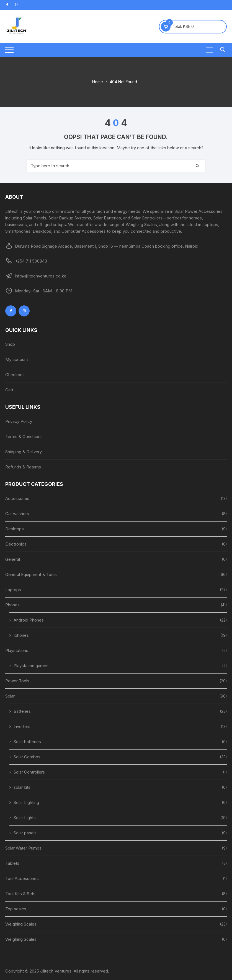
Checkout (15, 375)
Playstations (17, 650)
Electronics (16, 544)
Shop (10, 344)
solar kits (22, 787)
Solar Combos (27, 757)
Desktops (15, 529)
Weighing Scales (21, 924)
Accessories (17, 498)
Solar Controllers (29, 772)
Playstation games (31, 666)
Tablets (12, 863)
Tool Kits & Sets (20, 894)
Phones (12, 605)
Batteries (22, 711)
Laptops (13, 590)
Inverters (22, 726)
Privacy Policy (19, 421)
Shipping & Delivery (24, 452)
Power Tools (17, 681)
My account (17, 359)
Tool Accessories (22, 878)
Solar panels (25, 833)
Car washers (17, 514)
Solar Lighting (26, 802)
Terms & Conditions (24, 437)
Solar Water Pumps (23, 848)
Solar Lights (25, 818)
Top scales (16, 909)
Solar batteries (27, 742)
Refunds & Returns (23, 467)
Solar (10, 696)
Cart (9, 390)
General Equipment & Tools (31, 574)
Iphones (21, 635)
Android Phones (29, 620)
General (13, 559)
